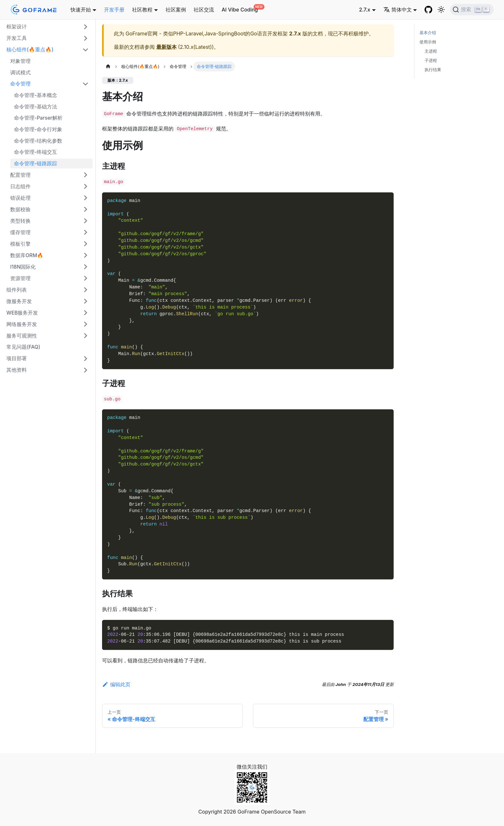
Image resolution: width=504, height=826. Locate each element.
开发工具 (17, 38)
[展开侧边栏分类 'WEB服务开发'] (85, 313)
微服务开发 (19, 301)
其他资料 (17, 370)
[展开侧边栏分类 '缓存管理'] (85, 232)
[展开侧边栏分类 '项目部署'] (85, 359)
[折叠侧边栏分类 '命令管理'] (85, 84)
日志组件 (20, 186)
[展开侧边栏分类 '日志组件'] (85, 186)
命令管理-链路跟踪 (36, 164)
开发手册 (114, 10)
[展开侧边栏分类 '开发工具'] (85, 38)
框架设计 (17, 27)
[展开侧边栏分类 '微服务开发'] (85, 301)
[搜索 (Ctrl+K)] (472, 10)
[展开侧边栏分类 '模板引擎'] (85, 244)
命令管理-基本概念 (36, 95)
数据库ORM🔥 (27, 255)
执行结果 (433, 70)
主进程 (431, 51)
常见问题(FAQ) (23, 347)
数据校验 (20, 209)
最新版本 (167, 47)
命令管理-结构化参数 (38, 141)
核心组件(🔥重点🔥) (30, 50)
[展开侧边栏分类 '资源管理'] (85, 278)
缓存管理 (20, 232)
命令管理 (20, 84)
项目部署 (17, 358)
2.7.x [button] (364, 10)
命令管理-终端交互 (36, 152)
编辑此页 (116, 684)
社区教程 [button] (142, 10)
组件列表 (17, 290)
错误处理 (20, 198)
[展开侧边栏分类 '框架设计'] (85, 27)
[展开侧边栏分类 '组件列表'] (85, 290)
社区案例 (176, 10)
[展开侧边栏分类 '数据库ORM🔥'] (85, 255)
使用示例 (428, 42)
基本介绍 (428, 33)
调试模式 (20, 73)
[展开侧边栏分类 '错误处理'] (85, 198)
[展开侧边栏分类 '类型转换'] (85, 221)
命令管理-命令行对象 (38, 129)
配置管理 (20, 175)
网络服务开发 (22, 324)
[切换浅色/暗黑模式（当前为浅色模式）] (441, 10)
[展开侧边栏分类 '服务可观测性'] (85, 336)
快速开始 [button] (81, 10)
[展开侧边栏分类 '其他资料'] (85, 370)
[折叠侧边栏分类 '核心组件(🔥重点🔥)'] (85, 50)
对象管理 (20, 61)
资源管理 (20, 278)
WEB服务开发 (22, 313)
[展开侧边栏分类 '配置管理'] (85, 175)
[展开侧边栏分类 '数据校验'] (85, 209)
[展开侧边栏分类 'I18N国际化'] (85, 267)
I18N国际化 (23, 267)
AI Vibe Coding (240, 10)
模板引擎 (20, 244)
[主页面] (108, 67)
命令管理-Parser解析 (38, 118)
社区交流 (204, 10)
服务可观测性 (22, 336)
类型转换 (20, 221)
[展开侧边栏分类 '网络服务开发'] (85, 324)
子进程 (431, 60)
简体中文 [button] (398, 10)
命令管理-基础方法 (36, 107)
